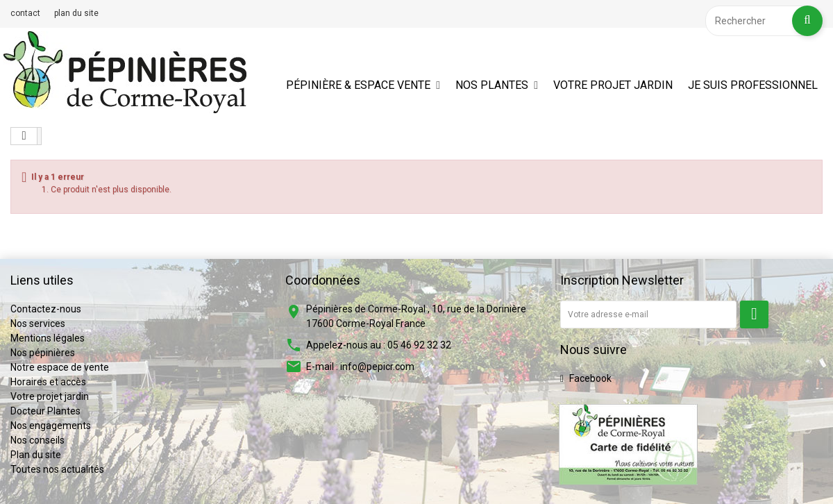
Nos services (38, 324)
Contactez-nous (46, 309)
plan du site (76, 13)
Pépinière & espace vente (358, 85)
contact (25, 13)
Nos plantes (492, 85)
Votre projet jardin (613, 85)
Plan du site (36, 455)
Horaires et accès (48, 382)
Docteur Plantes (45, 411)
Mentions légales (48, 338)
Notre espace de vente (60, 367)
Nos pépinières (43, 353)
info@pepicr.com (377, 367)
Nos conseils (37, 440)
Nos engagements (51, 426)
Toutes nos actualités (57, 469)
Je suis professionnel (753, 85)
